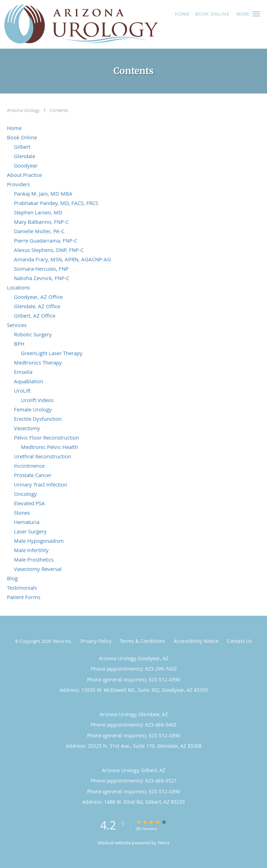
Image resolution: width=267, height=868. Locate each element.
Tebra (163, 843)
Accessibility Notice (196, 641)
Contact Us (239, 641)
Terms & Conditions (143, 641)
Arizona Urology (24, 110)
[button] (256, 14)
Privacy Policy (96, 641)
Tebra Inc (62, 641)
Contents (59, 110)
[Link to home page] (111, 24)
